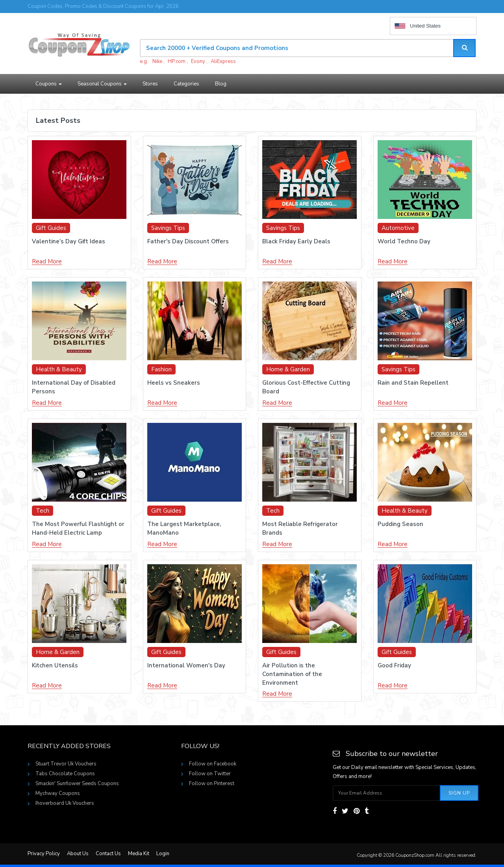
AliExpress (223, 61)
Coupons (49, 84)
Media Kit (139, 854)
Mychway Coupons (58, 793)
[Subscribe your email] (387, 793)
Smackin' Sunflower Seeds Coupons (77, 784)
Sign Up (459, 793)
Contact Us (108, 854)
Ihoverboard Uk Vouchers (65, 803)
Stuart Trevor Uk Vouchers (66, 764)
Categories (186, 84)
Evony (198, 61)
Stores (150, 84)
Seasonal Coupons (102, 84)
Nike (157, 61)
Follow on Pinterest (212, 784)
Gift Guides (51, 228)
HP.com (177, 61)
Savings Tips (168, 228)
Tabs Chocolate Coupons (65, 774)
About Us (78, 854)
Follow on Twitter (210, 774)
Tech (43, 511)
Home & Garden (288, 369)
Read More (47, 262)
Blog (221, 84)
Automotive (398, 228)
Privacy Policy (44, 854)
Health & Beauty (59, 369)
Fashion (161, 369)
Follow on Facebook (213, 764)
